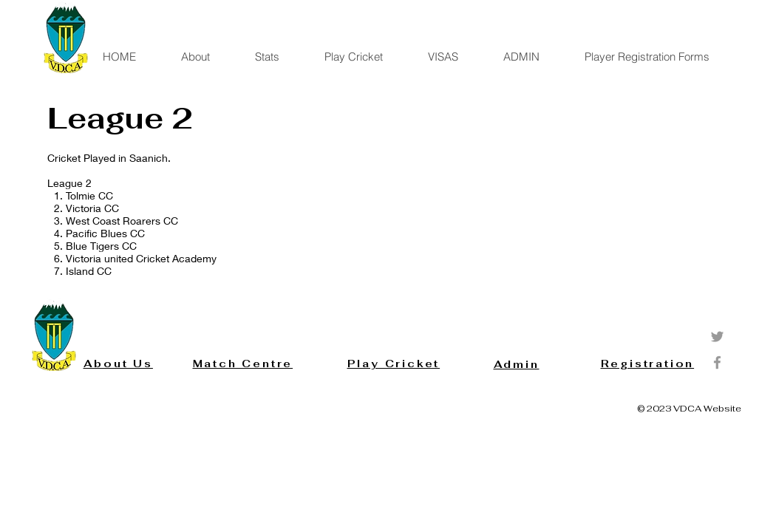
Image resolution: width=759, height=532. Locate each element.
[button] (278, 57)
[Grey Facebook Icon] (717, 362)
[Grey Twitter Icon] (717, 337)
